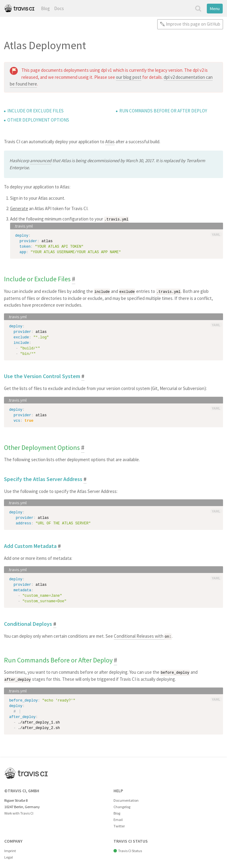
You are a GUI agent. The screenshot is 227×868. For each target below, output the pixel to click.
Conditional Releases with (143, 636)
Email (118, 819)
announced (41, 160)
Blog (45, 8)
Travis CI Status (130, 850)
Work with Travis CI (19, 812)
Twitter (119, 825)
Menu (215, 9)
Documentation (126, 799)
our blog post (129, 77)
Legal (9, 856)
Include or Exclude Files (35, 111)
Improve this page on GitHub (193, 24)
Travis (19, 8)
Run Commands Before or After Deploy (163, 111)
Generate (19, 208)
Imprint (10, 850)
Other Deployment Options (38, 120)
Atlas (110, 142)
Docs (59, 8)
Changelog (122, 806)
